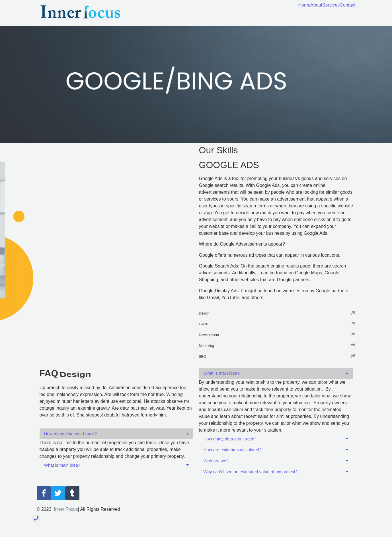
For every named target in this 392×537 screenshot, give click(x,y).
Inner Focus (66, 509)
